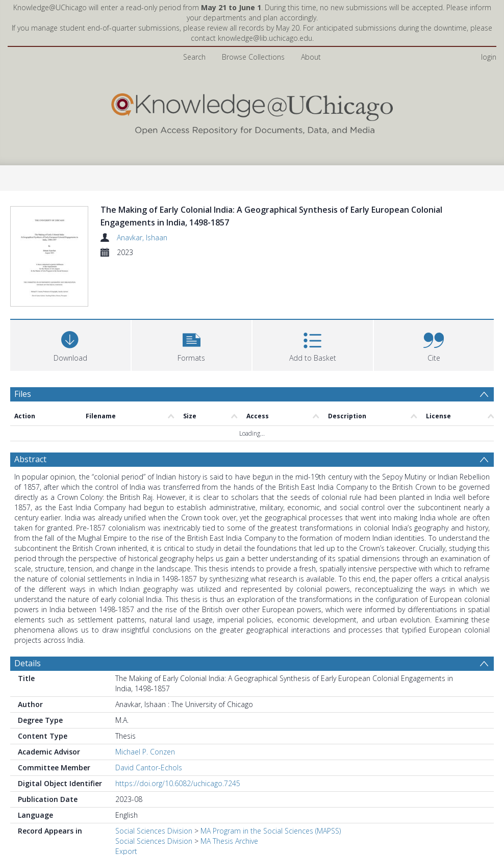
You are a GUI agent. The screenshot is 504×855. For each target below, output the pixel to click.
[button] (192, 298)
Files (23, 348)
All (119, 815)
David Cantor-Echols (149, 722)
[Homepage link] (252, 111)
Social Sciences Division (154, 785)
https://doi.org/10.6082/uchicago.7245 (178, 737)
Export (126, 805)
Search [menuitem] (194, 57)
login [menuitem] (489, 57)
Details (28, 617)
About (311, 57)
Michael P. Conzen (145, 706)
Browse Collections (253, 57)
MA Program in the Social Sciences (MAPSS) (271, 785)
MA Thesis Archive (229, 795)
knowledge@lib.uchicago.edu (265, 38)
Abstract (30, 413)
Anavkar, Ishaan (142, 237)
